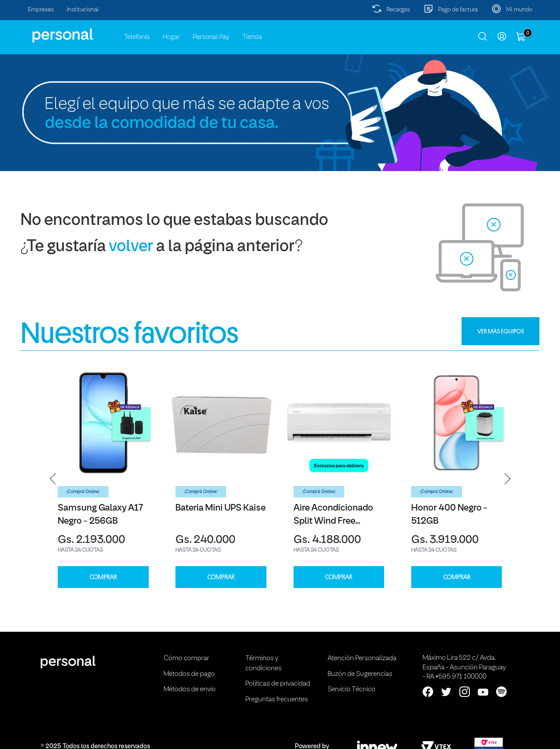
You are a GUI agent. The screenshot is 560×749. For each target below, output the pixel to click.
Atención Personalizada (362, 658)
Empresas (41, 10)
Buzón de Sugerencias (360, 674)
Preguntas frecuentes (277, 700)
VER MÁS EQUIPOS (501, 331)
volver (131, 247)
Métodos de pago (189, 674)
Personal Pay (211, 37)
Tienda (252, 37)
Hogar (171, 37)
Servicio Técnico (352, 689)
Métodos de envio (190, 689)
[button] (53, 479)
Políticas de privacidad (278, 684)
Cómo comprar (186, 658)
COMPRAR (103, 577)
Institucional (83, 10)
